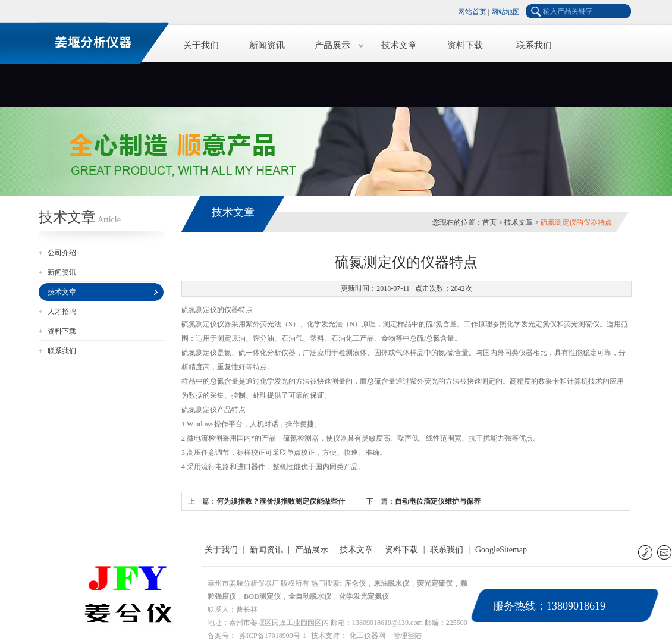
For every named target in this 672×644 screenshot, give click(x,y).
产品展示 (332, 45)
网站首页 (472, 12)
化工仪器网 (368, 636)
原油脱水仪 (391, 583)
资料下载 (465, 45)
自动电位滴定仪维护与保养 (438, 501)
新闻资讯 (267, 45)
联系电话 (646, 552)
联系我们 (534, 45)
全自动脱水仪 (310, 596)
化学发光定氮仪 (364, 596)
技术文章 (399, 45)
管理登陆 (407, 636)
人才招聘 (62, 312)
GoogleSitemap (501, 550)
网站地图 (505, 12)
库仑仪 (355, 583)
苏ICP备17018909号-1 (273, 636)
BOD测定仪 (262, 596)
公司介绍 (62, 253)
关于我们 (201, 45)
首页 (489, 222)
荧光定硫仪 (435, 583)
